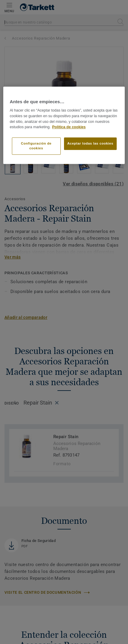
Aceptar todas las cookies (90, 143)
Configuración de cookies (36, 146)
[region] (64, 125)
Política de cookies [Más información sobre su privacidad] (69, 127)
